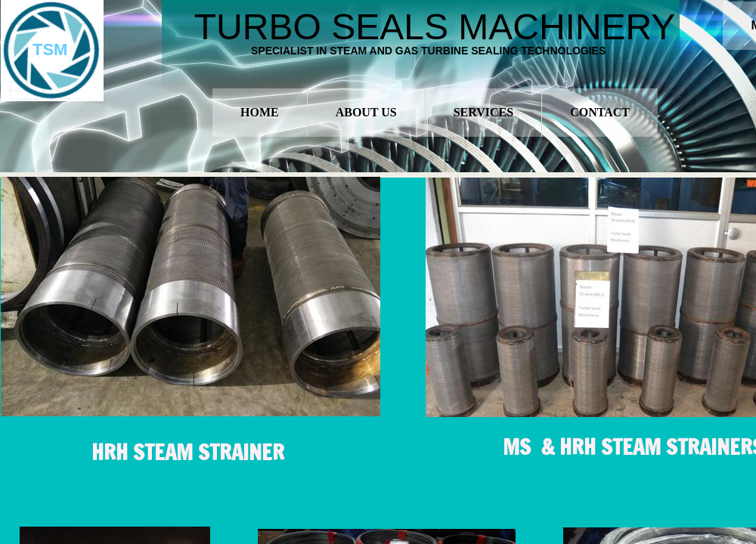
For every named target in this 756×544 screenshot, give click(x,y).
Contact (600, 112)
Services (483, 112)
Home (260, 112)
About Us (366, 112)
